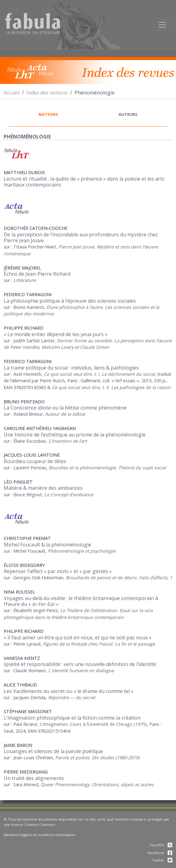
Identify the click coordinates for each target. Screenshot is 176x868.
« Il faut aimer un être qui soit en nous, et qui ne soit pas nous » (78, 638)
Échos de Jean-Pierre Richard (37, 274)
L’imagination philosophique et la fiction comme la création (72, 718)
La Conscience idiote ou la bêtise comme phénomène (65, 408)
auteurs (128, 114)
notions (48, 114)
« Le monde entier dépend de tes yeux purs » (56, 334)
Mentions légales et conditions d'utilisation (40, 835)
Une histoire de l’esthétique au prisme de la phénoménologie (75, 435)
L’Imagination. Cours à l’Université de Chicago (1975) (93, 724)
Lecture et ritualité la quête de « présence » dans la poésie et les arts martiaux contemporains (84, 182)
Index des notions (47, 93)
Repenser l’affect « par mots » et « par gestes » (58, 571)
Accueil (12, 93)
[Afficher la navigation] (162, 25)
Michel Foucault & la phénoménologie (47, 545)
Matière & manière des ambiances (43, 488)
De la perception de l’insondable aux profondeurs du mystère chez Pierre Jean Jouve (81, 237)
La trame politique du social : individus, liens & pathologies (71, 368)
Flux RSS (161, 845)
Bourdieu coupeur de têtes (35, 461)
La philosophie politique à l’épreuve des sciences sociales (70, 301)
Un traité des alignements (34, 778)
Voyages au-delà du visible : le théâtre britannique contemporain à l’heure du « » (81, 601)
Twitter (162, 860)
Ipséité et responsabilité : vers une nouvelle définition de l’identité (80, 664)
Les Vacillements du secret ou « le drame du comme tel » (69, 691)
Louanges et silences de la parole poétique (53, 751)
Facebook (160, 853)
